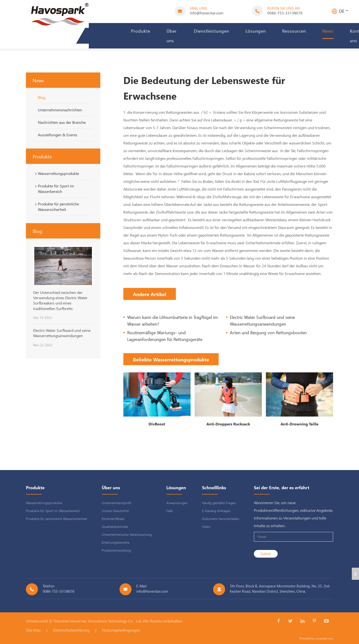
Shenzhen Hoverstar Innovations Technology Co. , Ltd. (98, 621)
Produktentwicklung (116, 550)
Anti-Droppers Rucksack (228, 424)
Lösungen (256, 31)
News (328, 31)
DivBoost (157, 424)
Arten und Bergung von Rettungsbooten (268, 332)
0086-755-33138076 (285, 13)
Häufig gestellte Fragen (219, 503)
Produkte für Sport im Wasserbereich (54, 189)
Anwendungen (177, 503)
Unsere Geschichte (115, 511)
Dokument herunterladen (221, 519)
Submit (266, 554)
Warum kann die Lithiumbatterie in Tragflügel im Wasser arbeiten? (173, 320)
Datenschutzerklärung (71, 630)
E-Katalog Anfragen (216, 511)
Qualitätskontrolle (115, 527)
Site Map (33, 630)
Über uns (172, 36)
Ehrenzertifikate (113, 519)
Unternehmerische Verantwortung (127, 534)
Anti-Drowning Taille (299, 424)
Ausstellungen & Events (58, 135)
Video (206, 527)
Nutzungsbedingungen (121, 630)
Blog (42, 97)
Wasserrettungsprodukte (56, 173)
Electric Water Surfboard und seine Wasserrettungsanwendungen (62, 333)
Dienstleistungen (212, 31)
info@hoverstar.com (207, 13)
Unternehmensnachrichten (60, 110)
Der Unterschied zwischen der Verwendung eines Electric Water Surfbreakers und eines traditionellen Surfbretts (60, 300)
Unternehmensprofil (116, 503)
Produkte (141, 31)
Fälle (170, 511)
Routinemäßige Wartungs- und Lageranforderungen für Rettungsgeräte (165, 336)
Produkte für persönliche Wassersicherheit (56, 207)
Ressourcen (294, 31)
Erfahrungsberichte (116, 542)
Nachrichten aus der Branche (62, 122)
